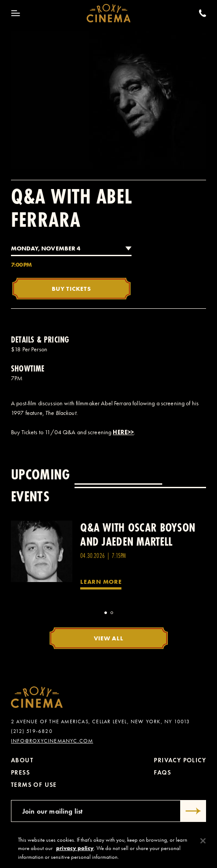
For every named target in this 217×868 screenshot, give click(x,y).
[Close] (203, 844)
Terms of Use (34, 785)
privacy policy (75, 851)
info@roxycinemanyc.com (52, 741)
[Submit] (193, 811)
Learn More (101, 582)
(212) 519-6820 (32, 731)
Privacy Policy (180, 760)
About (22, 760)
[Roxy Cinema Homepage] (108, 13)
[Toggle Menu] (16, 13)
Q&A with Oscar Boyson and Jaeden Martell (138, 534)
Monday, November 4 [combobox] (46, 248)
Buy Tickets (71, 289)
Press (20, 773)
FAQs (162, 773)
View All (109, 638)
